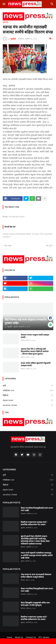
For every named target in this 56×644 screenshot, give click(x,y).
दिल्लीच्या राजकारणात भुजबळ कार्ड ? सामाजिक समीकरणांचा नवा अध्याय (34, 523)
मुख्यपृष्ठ (5, 22)
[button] (4, 4)
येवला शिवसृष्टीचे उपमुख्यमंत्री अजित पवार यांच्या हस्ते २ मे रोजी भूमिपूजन (35, 604)
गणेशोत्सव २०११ (28, 390)
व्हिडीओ (28, 395)
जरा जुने (49, 246)
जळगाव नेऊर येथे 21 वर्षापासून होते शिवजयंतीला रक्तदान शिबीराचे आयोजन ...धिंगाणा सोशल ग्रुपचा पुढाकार (35, 351)
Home (9, 637)
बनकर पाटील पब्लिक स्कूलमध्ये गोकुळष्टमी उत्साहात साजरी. (36, 364)
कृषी (28, 386)
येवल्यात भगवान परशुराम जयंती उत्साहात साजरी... (35, 336)
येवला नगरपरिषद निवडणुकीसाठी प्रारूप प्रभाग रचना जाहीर (37, 509)
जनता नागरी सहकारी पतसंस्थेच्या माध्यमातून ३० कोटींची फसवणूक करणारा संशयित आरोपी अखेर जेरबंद (37, 555)
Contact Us (31, 637)
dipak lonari (28, 400)
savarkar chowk (28, 405)
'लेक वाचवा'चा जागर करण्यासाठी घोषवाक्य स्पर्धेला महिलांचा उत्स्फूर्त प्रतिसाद (36, 576)
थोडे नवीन (8, 246)
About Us (19, 637)
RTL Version (44, 637)
